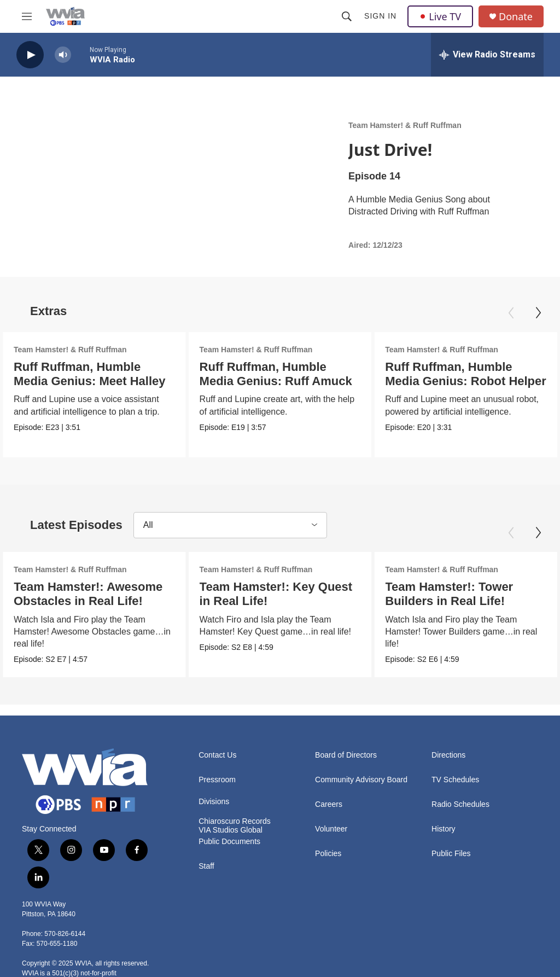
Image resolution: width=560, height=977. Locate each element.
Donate (516, 17)
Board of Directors (346, 755)
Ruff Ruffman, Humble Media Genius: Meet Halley (90, 374)
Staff (206, 866)
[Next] (538, 313)
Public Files (451, 854)
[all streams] (487, 55)
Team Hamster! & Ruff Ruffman (405, 125)
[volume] (63, 55)
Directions (448, 755)
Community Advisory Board (361, 780)
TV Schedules (455, 780)
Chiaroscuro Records (235, 821)
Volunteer (331, 829)
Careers (329, 804)
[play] (30, 55)
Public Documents (229, 842)
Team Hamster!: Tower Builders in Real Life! (449, 594)
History (444, 829)
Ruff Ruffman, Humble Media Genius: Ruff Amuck (276, 374)
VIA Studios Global (231, 830)
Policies (328, 854)
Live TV (440, 16)
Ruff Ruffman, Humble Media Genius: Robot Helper (465, 374)
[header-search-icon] (347, 16)
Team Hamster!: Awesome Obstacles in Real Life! (88, 594)
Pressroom (217, 780)
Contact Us (217, 755)
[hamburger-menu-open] (27, 16)
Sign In (380, 16)
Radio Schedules (460, 804)
